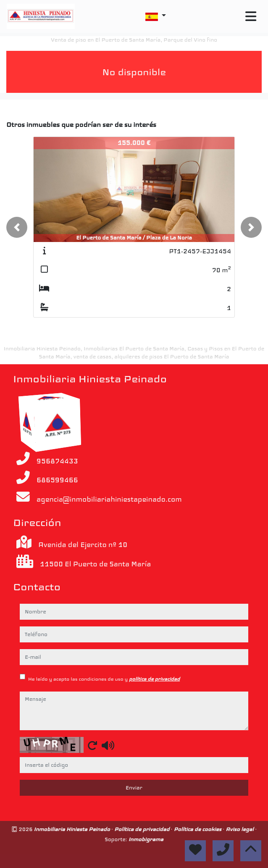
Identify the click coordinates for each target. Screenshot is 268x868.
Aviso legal (240, 829)
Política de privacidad (143, 829)
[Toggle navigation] (251, 17)
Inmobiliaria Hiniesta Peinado (73, 829)
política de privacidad (154, 679)
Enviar (134, 788)
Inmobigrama (146, 839)
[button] (17, 227)
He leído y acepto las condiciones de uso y (104, 679)
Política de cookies (198, 829)
